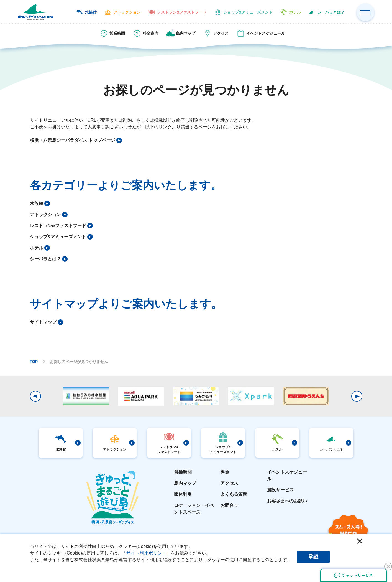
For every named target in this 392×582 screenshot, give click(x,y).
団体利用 (183, 494)
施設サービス (280, 490)
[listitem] (76, 140)
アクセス (229, 483)
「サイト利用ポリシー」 (146, 553)
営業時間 (183, 472)
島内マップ (185, 483)
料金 (225, 472)
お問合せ (229, 505)
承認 (313, 557)
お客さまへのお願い (287, 501)
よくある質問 (234, 494)
